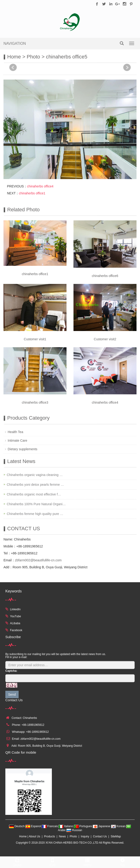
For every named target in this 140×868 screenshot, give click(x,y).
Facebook (16, 630)
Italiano (66, 826)
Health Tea (15, 432)
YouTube (15, 616)
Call (53, 862)
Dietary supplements (23, 449)
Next (127, 68)
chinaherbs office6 (105, 276)
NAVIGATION (15, 43)
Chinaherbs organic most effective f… (34, 494)
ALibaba (15, 623)
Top (123, 862)
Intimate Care (17, 440)
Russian (74, 830)
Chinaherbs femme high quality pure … (35, 514)
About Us (34, 836)
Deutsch (17, 826)
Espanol (34, 826)
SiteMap (116, 836)
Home (14, 57)
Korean (119, 826)
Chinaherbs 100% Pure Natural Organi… (36, 504)
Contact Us (100, 836)
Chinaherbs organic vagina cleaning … (35, 475)
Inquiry (85, 836)
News (62, 836)
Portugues (83, 826)
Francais (50, 826)
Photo (33, 57)
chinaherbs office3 (35, 402)
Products (49, 836)
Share (18, 862)
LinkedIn (15, 609)
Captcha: (11, 671)
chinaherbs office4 (40, 186)
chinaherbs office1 (32, 193)
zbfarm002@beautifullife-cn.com (38, 560)
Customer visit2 (105, 339)
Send (12, 694)
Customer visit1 (35, 339)
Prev (13, 68)
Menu (88, 862)
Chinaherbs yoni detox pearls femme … (35, 485)
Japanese (102, 826)
